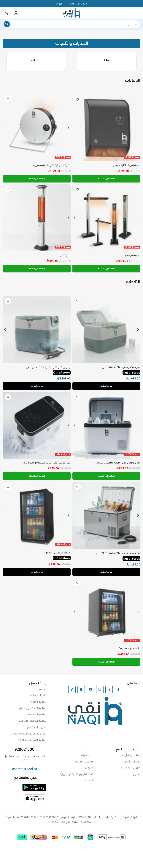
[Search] (71, 24)
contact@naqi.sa (25, 771)
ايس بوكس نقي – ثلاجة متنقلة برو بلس (48, 369)
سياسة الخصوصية (36, 717)
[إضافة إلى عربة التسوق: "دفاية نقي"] (37, 270)
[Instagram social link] (100, 692)
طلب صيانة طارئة (131, 770)
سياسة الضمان (38, 704)
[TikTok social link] (72, 692)
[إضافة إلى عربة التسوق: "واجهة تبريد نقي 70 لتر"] (106, 664)
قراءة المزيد (106, 388)
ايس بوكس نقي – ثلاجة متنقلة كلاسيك (117, 555)
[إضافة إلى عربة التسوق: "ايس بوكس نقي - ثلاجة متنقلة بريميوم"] (106, 478)
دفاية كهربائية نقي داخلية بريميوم (52, 166)
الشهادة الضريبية (84, 764)
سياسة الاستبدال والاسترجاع (31, 710)
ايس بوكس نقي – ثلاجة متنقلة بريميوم (118, 464)
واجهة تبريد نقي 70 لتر (127, 651)
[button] (71, 44)
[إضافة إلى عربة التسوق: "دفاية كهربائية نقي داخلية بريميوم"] (37, 180)
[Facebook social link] (118, 692)
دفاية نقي (65, 257)
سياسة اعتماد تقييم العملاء (31, 742)
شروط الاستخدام (37, 729)
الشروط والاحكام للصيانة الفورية (28, 736)
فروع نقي (88, 770)
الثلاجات (36, 61)
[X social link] (109, 692)
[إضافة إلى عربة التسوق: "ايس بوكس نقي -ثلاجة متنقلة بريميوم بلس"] (37, 478)
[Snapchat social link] (81, 692)
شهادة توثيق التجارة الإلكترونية (77, 776)
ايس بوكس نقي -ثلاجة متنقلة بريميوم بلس (46, 464)
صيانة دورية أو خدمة (129, 757)
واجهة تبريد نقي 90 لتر (58, 555)
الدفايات (107, 61)
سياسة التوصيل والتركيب (33, 723)
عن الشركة (87, 757)
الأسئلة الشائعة (38, 698)
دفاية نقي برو (133, 257)
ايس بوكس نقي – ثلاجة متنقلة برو (121, 369)
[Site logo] (72, 13)
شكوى (136, 776)
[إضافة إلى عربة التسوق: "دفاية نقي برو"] (106, 270)
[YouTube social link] (90, 692)
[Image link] (34, 789)
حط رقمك (41, 691)
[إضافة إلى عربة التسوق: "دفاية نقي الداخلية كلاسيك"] (106, 180)
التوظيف (89, 783)
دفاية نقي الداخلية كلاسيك (125, 166)
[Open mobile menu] (138, 13)
